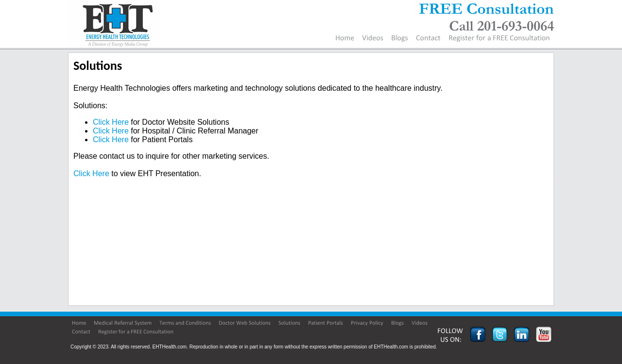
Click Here (111, 122)
